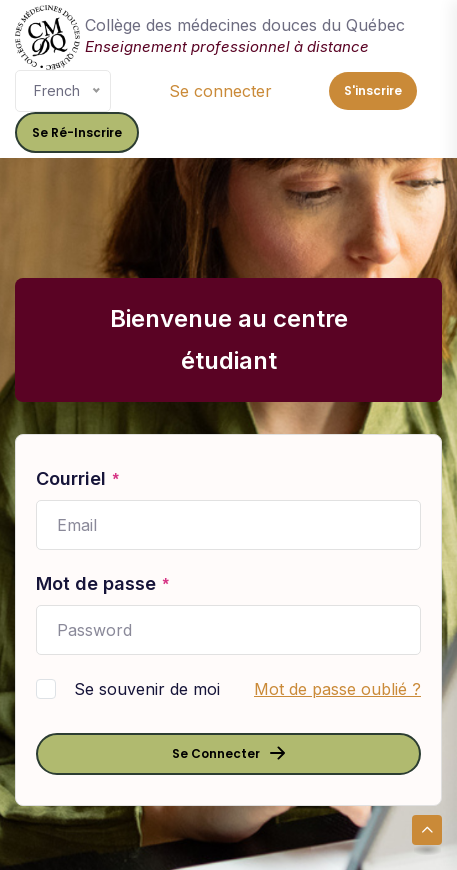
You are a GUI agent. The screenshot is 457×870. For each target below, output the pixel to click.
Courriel (78, 480)
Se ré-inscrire (77, 132)
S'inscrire (373, 90)
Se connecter (220, 91)
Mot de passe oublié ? (337, 689)
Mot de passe (103, 585)
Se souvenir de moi (147, 689)
